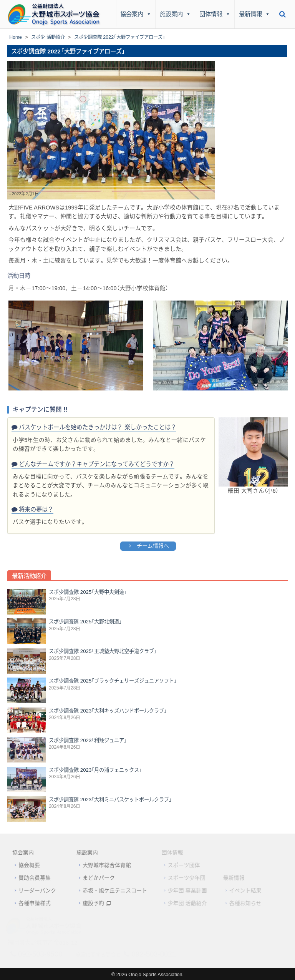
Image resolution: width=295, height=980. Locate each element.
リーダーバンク (32, 890)
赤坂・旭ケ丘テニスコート (110, 890)
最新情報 (254, 14)
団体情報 (215, 14)
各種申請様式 (30, 902)
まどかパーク (94, 878)
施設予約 (88, 902)
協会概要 (24, 865)
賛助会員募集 (30, 878)
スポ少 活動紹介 (48, 37)
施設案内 (175, 14)
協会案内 (136, 14)
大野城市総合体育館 (102, 865)
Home (16, 37)
